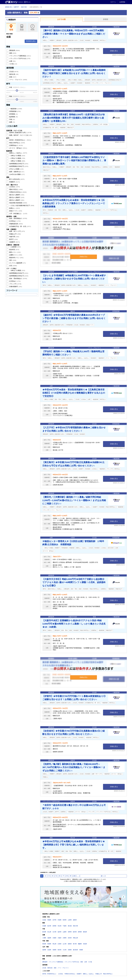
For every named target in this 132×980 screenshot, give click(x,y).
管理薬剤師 (15, 111)
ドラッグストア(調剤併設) (20, 56)
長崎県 (54, 950)
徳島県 (70, 944)
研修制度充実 (16, 224)
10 (74, 876)
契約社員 (14, 74)
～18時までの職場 (17, 161)
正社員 (14, 72)
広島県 (60, 944)
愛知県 (85, 932)
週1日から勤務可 (17, 195)
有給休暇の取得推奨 (18, 203)
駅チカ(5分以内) (17, 179)
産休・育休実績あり (18, 218)
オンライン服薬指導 (17, 263)
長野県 (70, 932)
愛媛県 (80, 944)
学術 (12, 119)
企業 (12, 61)
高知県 (85, 944)
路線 (22, 28)
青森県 (49, 920)
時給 (17, 96)
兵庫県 (65, 938)
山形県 (70, 920)
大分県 (65, 950)
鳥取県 (44, 944)
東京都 (70, 926)
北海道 (44, 920)
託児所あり (15, 221)
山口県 (65, 944)
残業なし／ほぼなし (18, 153)
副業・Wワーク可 (17, 231)
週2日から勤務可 (17, 197)
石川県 (54, 932)
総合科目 (14, 250)
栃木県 (49, 926)
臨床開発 (13, 117)
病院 (13, 53)
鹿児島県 (75, 950)
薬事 (12, 122)
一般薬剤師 (15, 109)
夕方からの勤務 (16, 169)
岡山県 (54, 944)
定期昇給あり (16, 145)
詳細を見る (114, 51)
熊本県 (60, 950)
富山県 (49, 932)
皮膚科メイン (15, 255)
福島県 (75, 920)
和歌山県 (75, 938)
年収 (17, 87)
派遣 (13, 77)
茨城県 (44, 926)
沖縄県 (81, 950)
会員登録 (122, 2)
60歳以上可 (15, 234)
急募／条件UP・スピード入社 (20, 135)
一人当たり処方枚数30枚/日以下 (22, 205)
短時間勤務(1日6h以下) (19, 166)
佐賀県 (49, 950)
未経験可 (14, 242)
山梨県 (65, 932)
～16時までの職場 (17, 156)
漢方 (13, 260)
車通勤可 (14, 182)
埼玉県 (60, 926)
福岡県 (44, 950)
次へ (103, 876)
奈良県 (70, 938)
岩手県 (54, 920)
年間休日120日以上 (18, 192)
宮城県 (60, 920)
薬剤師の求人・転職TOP (12, 7)
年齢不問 (14, 237)
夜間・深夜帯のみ (17, 172)
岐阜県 (75, 932)
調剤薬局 (14, 50)
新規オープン (15, 211)
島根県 (49, 944)
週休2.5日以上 (16, 189)
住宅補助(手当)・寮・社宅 (20, 226)
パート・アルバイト (18, 80)
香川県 (75, 944)
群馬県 (54, 926)
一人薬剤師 (15, 247)
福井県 (60, 932)
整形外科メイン (16, 258)
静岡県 (80, 932)
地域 (11, 28)
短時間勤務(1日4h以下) (19, 164)
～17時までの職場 (17, 158)
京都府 (54, 938)
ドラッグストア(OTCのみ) (20, 58)
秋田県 (65, 920)
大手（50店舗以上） (18, 214)
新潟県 (44, 932)
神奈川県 (75, 926)
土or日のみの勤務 (17, 174)
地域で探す (24, 7)
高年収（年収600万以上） (20, 140)
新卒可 (13, 239)
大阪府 (60, 938)
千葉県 (65, 926)
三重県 (44, 938)
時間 (32, 28)
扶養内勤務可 (15, 287)
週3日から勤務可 (17, 200)
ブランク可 (15, 284)
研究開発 (13, 114)
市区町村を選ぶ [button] (31, 41)
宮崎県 (70, 950)
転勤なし (14, 208)
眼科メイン (15, 252)
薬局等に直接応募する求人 (20, 132)
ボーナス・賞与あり (18, 148)
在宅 (13, 266)
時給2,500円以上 (17, 143)
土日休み (14, 187)
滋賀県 (49, 938)
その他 (13, 64)
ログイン (113, 2)
